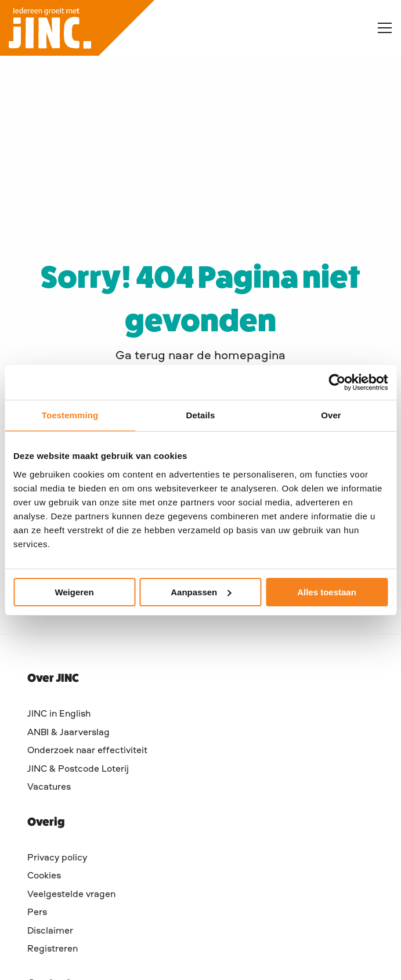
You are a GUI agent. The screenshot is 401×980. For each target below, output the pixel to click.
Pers (37, 913)
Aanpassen (201, 592)
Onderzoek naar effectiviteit (87, 751)
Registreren (53, 949)
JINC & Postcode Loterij (78, 769)
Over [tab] (331, 415)
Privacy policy (57, 858)
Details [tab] (201, 415)
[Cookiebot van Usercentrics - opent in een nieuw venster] (337, 382)
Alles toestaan (327, 592)
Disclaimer (50, 931)
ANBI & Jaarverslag (68, 733)
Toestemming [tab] (70, 415)
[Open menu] (380, 28)
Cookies (44, 876)
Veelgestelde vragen (71, 895)
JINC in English (59, 714)
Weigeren (74, 592)
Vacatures (49, 787)
